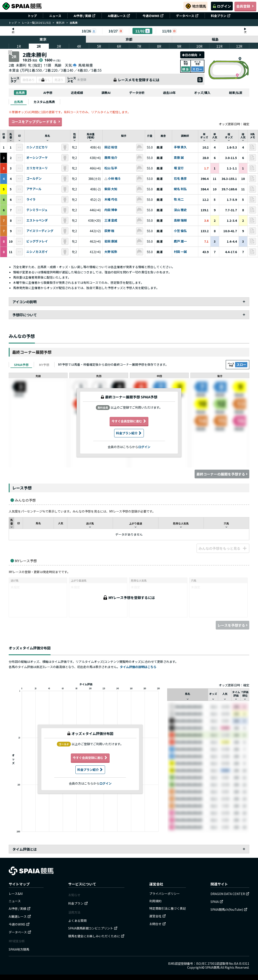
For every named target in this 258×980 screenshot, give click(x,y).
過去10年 (169, 93)
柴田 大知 (111, 189)
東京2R (60, 23)
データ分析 (137, 93)
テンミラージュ (37, 210)
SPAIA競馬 (212, 967)
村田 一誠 (180, 252)
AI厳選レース (119, 16)
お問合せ (158, 924)
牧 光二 (179, 200)
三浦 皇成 (111, 220)
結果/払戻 (236, 93)
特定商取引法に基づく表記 (168, 908)
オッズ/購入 (202, 93)
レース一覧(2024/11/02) (36, 23)
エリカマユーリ (37, 168)
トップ (32, 16)
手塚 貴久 (180, 147)
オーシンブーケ (37, 158)
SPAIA (217, 902)
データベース (187, 16)
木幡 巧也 (111, 200)
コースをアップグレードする (35, 122)
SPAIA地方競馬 (19, 949)
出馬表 (20, 93)
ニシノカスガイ (37, 252)
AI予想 (48, 93)
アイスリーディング (40, 231)
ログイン (222, 6)
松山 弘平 (111, 168)
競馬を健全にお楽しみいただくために (96, 936)
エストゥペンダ (37, 220)
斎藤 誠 (179, 158)
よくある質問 (77, 921)
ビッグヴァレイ (37, 241)
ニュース (55, 16)
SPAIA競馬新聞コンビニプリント (93, 928)
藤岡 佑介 (111, 158)
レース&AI (16, 894)
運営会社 (158, 916)
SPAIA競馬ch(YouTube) (229, 909)
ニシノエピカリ (37, 147)
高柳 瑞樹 (180, 220)
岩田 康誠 (111, 241)
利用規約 (155, 901)
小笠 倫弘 (180, 231)
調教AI (106, 93)
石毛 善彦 (180, 179)
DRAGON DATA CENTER (230, 894)
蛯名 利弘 (180, 189)
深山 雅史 (180, 210)
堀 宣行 (179, 168)
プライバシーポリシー (165, 894)
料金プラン (221, 16)
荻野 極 (109, 231)
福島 (215, 39)
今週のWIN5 (153, 16)
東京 (43, 39)
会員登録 (245, 6)
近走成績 (77, 93)
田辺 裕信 (111, 147)
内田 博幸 (111, 210)
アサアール (34, 189)
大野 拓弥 (111, 252)
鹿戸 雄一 (180, 241)
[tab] (19, 102)
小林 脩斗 (114, 179)
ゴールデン (34, 179)
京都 (129, 39)
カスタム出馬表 (44, 102)
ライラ (31, 200)
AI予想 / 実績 (85, 16)
